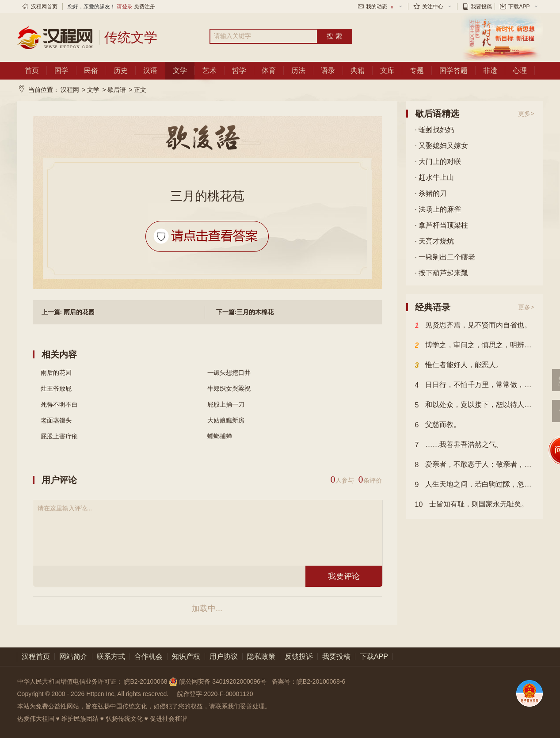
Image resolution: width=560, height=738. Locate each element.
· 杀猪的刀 (431, 193)
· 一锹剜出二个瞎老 (445, 257)
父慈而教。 (438, 425)
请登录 (125, 7)
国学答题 (453, 70)
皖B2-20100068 (145, 681)
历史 (121, 70)
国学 (61, 70)
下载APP (519, 7)
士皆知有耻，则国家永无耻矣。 (472, 505)
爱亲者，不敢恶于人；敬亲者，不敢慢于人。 (475, 465)
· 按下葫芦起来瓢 (442, 273)
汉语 (150, 70)
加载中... (207, 609)
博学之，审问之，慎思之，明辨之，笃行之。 (475, 346)
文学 (180, 70)
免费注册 (145, 7)
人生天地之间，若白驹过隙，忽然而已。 (475, 485)
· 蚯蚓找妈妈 (435, 130)
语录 (328, 70)
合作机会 (149, 656)
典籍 (358, 70)
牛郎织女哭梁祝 (229, 388)
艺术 (210, 70)
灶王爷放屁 (56, 388)
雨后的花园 (56, 373)
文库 (387, 70)
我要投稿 (481, 7)
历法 (298, 70)
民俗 (91, 70)
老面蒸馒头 (56, 420)
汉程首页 (36, 656)
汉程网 (70, 90)
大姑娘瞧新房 (226, 420)
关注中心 (433, 7)
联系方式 (111, 656)
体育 (269, 70)
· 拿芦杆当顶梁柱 (442, 225)
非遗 (490, 70)
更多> (526, 114)
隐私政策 (261, 656)
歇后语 (117, 90)
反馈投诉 (299, 656)
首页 (32, 70)
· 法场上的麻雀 (438, 209)
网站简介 (73, 656)
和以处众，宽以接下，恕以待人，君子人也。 (475, 405)
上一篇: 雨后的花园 (68, 312)
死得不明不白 (59, 404)
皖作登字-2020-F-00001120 (215, 694)
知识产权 (186, 656)
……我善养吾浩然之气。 (459, 445)
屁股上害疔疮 (59, 436)
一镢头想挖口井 (229, 373)
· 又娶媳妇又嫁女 (442, 146)
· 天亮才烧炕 (435, 241)
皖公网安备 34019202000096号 (219, 681)
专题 (417, 70)
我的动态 (380, 7)
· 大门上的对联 (438, 162)
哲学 (239, 70)
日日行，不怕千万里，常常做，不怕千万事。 (475, 385)
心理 (520, 70)
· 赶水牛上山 (435, 177)
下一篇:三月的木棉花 (245, 312)
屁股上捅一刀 (226, 404)
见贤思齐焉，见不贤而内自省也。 (473, 326)
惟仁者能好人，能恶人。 (459, 365)
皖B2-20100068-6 (321, 681)
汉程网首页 (44, 7)
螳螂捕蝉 (220, 436)
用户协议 (224, 656)
